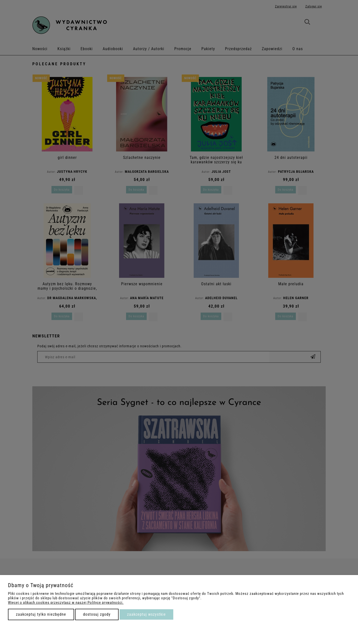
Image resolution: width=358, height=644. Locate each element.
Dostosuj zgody (97, 614)
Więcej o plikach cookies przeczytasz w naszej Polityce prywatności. (66, 603)
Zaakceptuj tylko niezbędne (41, 614)
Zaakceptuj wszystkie (146, 614)
